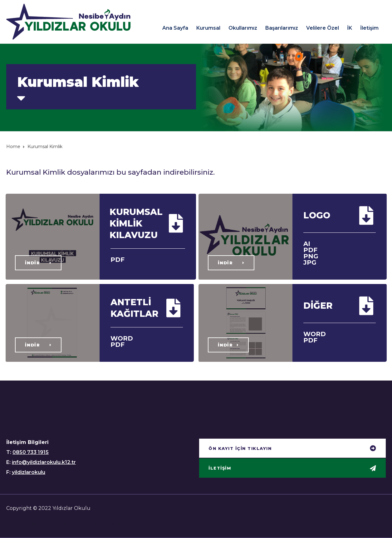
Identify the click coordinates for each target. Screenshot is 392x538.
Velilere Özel (323, 28)
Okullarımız (243, 28)
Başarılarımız (282, 28)
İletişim (369, 28)
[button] (38, 263)
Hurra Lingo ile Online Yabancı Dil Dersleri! (66, 523)
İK (350, 28)
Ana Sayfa (175, 28)
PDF (118, 260)
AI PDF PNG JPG (311, 253)
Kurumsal (208, 28)
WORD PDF (122, 341)
